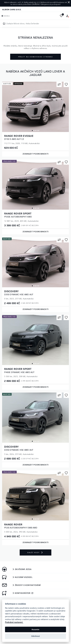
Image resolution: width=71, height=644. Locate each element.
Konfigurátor (23, 593)
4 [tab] (37, 131)
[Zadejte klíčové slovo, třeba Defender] (4, 24)
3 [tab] (35, 131)
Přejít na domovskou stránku (35, 57)
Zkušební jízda (23, 569)
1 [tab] (32, 131)
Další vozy (35, 552)
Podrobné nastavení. (14, 622)
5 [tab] (39, 131)
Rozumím (35, 630)
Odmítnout (36, 636)
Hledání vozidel (24, 577)
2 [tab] (34, 131)
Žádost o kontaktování (28, 585)
